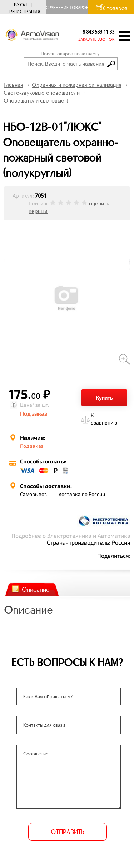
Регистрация (25, 12)
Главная (13, 85)
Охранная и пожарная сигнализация (77, 85)
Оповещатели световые (34, 101)
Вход (20, 5)
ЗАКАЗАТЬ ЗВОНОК (96, 39)
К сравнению (104, 419)
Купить (104, 398)
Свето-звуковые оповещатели (42, 93)
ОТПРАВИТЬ (67, 832)
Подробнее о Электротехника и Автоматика (71, 535)
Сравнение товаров (69, 8)
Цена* (27, 405)
